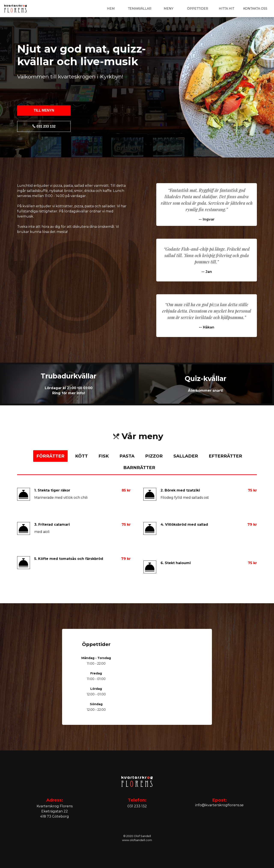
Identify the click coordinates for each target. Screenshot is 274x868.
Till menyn (44, 110)
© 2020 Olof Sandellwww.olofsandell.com (137, 838)
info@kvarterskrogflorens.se (219, 805)
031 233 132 (44, 126)
